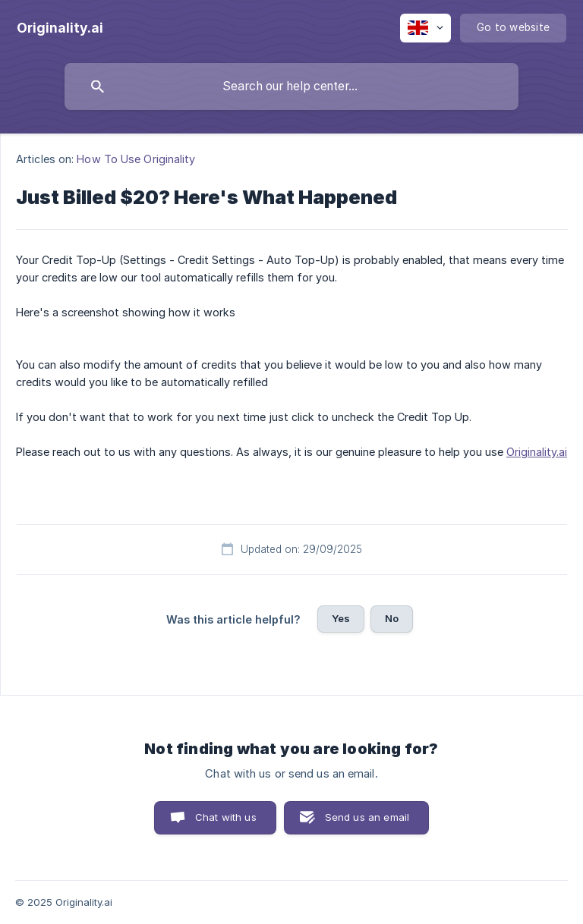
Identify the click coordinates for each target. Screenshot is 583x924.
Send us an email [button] (367, 817)
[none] (60, 28)
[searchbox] (291, 86)
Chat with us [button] (226, 817)
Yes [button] (341, 618)
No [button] (392, 618)
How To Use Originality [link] (136, 159)
